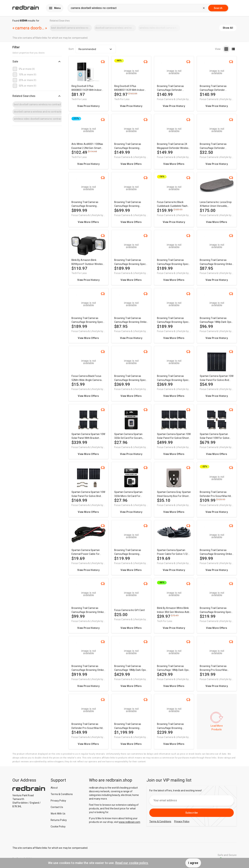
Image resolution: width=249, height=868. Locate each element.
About (54, 788)
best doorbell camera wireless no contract (71, 28)
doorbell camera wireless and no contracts (116, 28)
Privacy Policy (58, 801)
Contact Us (57, 807)
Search (218, 8)
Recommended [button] (96, 49)
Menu (55, 8)
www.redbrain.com (130, 822)
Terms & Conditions (62, 794)
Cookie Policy (58, 827)
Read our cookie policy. (132, 863)
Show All (228, 28)
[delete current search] (204, 8)
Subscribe (192, 813)
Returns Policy (59, 820)
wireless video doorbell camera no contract (160, 28)
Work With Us (58, 814)
